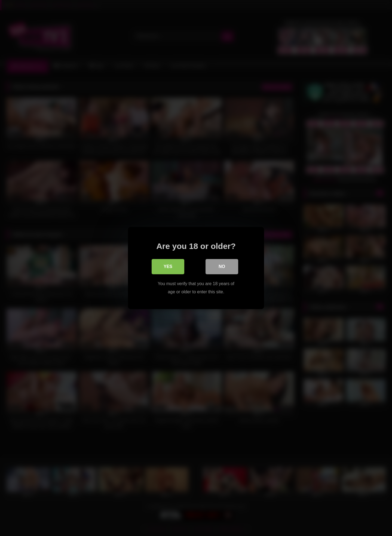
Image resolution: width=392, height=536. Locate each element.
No (222, 267)
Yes (168, 267)
